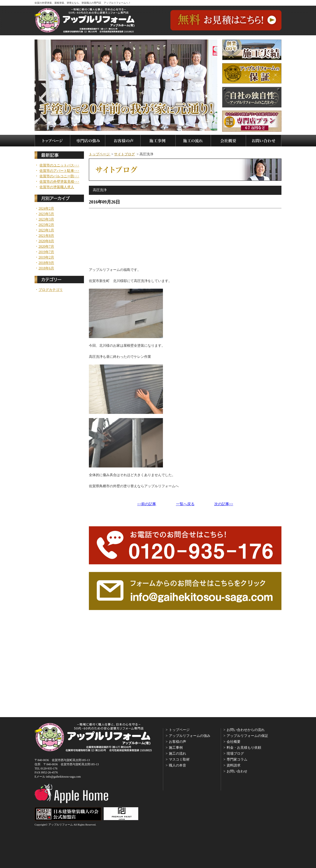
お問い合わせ (237, 771)
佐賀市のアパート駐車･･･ (59, 171)
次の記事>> (224, 504)
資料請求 (234, 765)
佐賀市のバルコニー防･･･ (59, 176)
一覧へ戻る (185, 504)
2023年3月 (46, 220)
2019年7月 (46, 252)
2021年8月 (46, 236)
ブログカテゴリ (51, 290)
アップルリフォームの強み (190, 736)
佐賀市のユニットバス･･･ (59, 165)
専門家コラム (237, 759)
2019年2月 (46, 258)
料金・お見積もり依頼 (244, 748)
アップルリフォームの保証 (247, 736)
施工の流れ (178, 754)
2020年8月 (46, 241)
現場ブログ (235, 754)
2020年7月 (46, 247)
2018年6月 (46, 268)
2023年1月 (46, 230)
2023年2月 (46, 225)
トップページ (100, 154)
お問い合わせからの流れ (246, 730)
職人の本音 (178, 765)
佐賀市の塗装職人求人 (57, 187)
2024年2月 (46, 209)
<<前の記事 (147, 504)
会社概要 (234, 742)
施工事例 (176, 748)
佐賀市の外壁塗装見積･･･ (59, 182)
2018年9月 (46, 263)
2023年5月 (46, 214)
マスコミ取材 (179, 759)
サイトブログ (124, 154)
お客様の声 (178, 742)
